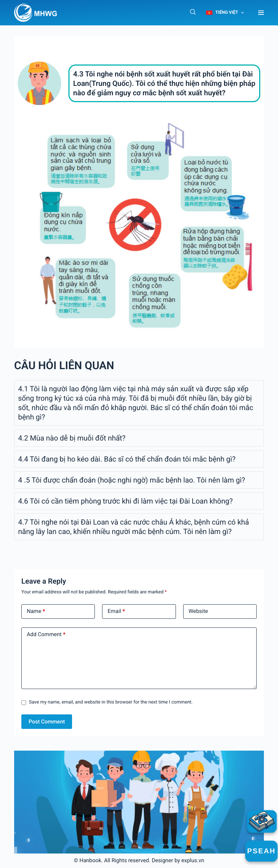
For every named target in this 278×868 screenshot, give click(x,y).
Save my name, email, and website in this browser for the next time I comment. (111, 702)
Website (198, 611)
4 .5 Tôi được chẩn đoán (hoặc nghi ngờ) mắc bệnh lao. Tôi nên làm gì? (132, 480)
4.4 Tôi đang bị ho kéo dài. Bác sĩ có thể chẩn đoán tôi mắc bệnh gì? (127, 459)
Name (36, 612)
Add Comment (46, 635)
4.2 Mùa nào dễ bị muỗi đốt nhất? (72, 438)
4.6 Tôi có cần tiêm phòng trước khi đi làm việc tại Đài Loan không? (125, 501)
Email (116, 612)
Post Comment (47, 722)
